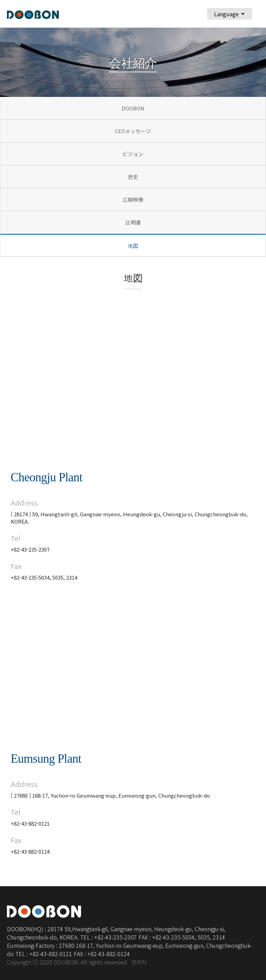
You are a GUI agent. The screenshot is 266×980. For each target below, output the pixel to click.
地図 (133, 246)
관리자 (139, 963)
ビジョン (133, 154)
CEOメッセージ (133, 131)
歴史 (133, 177)
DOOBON (133, 108)
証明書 (133, 222)
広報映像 (133, 199)
